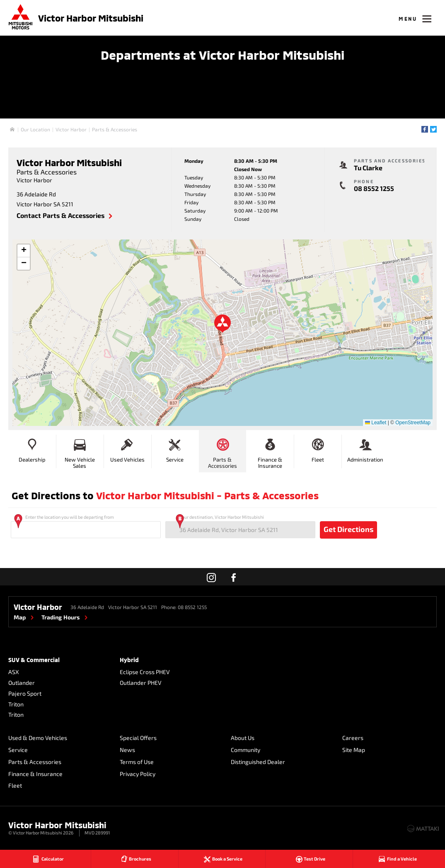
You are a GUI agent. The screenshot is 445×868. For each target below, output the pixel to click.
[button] (222, 324)
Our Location (35, 129)
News (127, 750)
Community (245, 750)
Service (175, 449)
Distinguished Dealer (258, 762)
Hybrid (129, 660)
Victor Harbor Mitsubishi (91, 18)
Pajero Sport (25, 693)
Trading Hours (60, 617)
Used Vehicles (127, 449)
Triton (16, 704)
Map (20, 617)
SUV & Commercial (34, 660)
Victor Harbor (71, 129)
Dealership (32, 449)
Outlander (22, 683)
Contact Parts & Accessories (60, 215)
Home (12, 129)
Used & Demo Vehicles (38, 738)
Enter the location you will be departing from (86, 526)
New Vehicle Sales (80, 452)
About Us (243, 738)
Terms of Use (137, 762)
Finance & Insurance (270, 452)
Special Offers (138, 738)
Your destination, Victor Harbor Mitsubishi (240, 526)
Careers (353, 738)
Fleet (318, 449)
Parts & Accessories (115, 129)
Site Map (354, 750)
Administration (365, 449)
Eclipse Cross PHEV (145, 672)
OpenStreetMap (413, 423)
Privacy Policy (138, 774)
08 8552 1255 (374, 188)
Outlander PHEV (141, 683)
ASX (14, 672)
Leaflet (376, 423)
